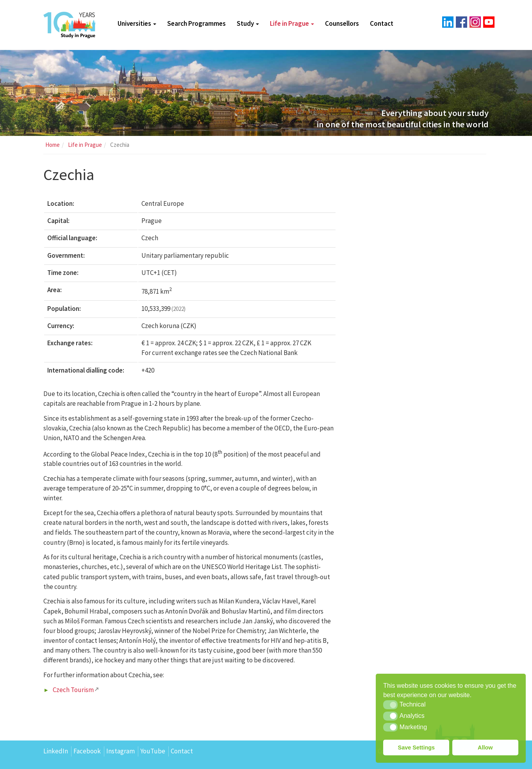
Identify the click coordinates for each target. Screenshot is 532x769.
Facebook (87, 751)
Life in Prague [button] (292, 23)
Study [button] (248, 23)
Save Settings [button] (416, 748)
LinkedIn (56, 751)
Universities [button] (137, 23)
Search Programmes (196, 23)
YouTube (153, 751)
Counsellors (342, 23)
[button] (390, 705)
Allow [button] (485, 748)
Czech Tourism (73, 690)
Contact (382, 23)
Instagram (121, 751)
